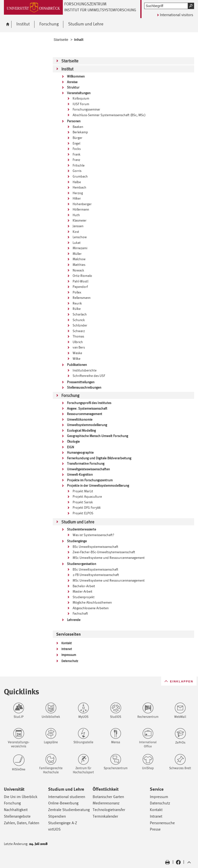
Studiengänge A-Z (63, 823)
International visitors (176, 15)
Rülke (77, 309)
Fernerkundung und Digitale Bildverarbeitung (99, 458)
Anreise (72, 82)
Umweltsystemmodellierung (87, 425)
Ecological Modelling (81, 430)
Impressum (69, 655)
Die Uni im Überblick (21, 797)
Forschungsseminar (86, 109)
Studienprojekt (84, 597)
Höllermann (81, 209)
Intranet (67, 649)
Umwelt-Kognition (80, 474)
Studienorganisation (82, 564)
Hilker (77, 198)
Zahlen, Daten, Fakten (22, 823)
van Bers (79, 347)
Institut (67, 69)
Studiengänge (77, 541)
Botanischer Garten (108, 797)
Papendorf (80, 287)
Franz (76, 160)
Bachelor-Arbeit (84, 586)
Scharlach (80, 314)
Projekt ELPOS (83, 513)
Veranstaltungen (79, 93)
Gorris (77, 171)
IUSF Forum (81, 104)
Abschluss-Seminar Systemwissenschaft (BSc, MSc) (109, 115)
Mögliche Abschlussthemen (92, 602)
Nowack (78, 270)
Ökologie (73, 441)
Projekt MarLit (83, 491)
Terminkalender (105, 816)
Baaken (78, 127)
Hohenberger (82, 204)
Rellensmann (82, 298)
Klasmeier (80, 220)
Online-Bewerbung (63, 803)
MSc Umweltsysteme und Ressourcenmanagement (109, 558)
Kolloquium (81, 98)
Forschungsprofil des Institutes (89, 403)
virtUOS (54, 829)
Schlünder (80, 325)
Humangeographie (80, 452)
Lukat (77, 243)
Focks (77, 149)
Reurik (77, 303)
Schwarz (79, 331)
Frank (77, 154)
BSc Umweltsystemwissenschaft (95, 547)
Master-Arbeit (82, 591)
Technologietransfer (109, 810)
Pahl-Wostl (80, 281)
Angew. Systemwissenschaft (87, 408)
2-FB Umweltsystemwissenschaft (96, 575)
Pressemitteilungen (81, 382)
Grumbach (80, 176)
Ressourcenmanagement (85, 414)
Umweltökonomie (80, 419)
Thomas (78, 336)
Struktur (73, 87)
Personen (74, 121)
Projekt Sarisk (83, 502)
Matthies (79, 265)
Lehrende (74, 620)
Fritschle (79, 165)
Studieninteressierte (82, 529)
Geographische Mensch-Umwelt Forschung (98, 436)
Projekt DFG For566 (87, 507)
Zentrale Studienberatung (69, 810)
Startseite (61, 40)
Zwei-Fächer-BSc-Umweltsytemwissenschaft (104, 552)
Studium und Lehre (78, 522)
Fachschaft (80, 613)
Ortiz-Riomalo (82, 276)
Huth (76, 215)
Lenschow (80, 237)
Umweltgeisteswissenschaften (88, 469)
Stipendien (57, 816)
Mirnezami (80, 248)
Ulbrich (78, 342)
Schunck (79, 320)
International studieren (67, 797)
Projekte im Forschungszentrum (90, 480)
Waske (77, 353)
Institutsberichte (85, 370)
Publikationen (77, 365)
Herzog (78, 193)
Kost (76, 232)
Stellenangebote (17, 816)
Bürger (77, 138)
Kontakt (66, 643)
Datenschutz (70, 661)
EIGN (71, 447)
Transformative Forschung (86, 463)
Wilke (77, 359)
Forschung (70, 395)
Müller (77, 254)
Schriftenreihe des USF (89, 376)
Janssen (78, 226)
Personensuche (162, 823)
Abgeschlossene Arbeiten (91, 608)
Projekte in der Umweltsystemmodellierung (98, 485)
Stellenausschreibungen (84, 387)
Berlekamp (80, 132)
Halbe (77, 182)
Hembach (79, 187)
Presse (155, 829)
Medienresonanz (106, 803)
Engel (76, 143)
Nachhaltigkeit (16, 810)
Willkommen (76, 76)
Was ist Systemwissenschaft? (93, 535)
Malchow (79, 259)
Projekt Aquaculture (87, 496)
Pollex (77, 292)
